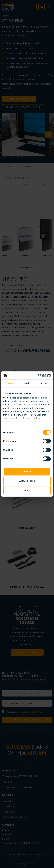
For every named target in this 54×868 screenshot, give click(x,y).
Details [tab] (27, 383)
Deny (27, 490)
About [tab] (44, 383)
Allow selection (27, 481)
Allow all (27, 472)
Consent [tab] (10, 383)
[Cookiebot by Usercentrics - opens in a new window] (39, 375)
